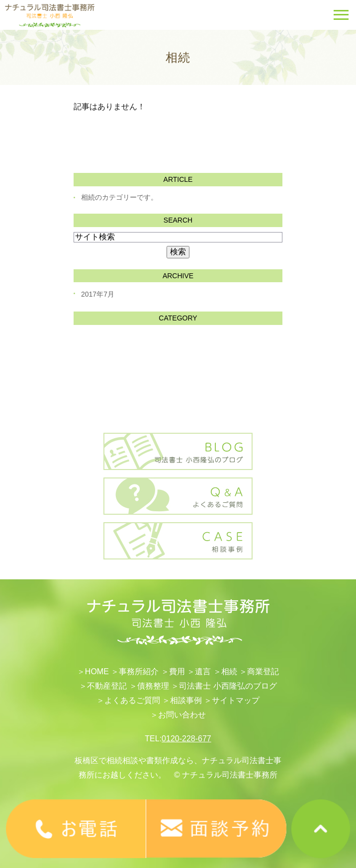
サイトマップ (236, 700)
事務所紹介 (139, 671)
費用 (177, 671)
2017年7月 (98, 294)
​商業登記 (263, 671)
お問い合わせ (182, 715)
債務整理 (153, 686)
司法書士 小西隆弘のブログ (228, 686)
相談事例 (186, 700)
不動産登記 (107, 686)
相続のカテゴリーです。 (119, 197)
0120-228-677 (186, 739)
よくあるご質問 (132, 700)
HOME (97, 671)
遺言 (203, 671)
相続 (229, 671)
